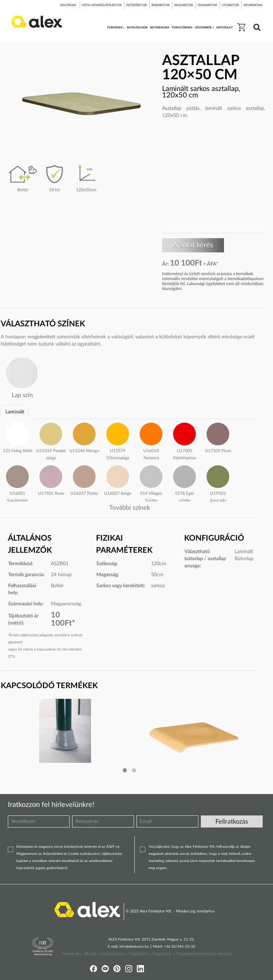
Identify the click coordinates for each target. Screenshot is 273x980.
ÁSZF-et (113, 847)
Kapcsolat (162, 954)
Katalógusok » (114, 954)
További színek (130, 508)
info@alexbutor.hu (134, 947)
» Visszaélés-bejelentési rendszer (203, 954)
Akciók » (92, 954)
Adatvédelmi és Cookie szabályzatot (71, 854)
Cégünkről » (140, 954)
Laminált (15, 412)
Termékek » (72, 954)
